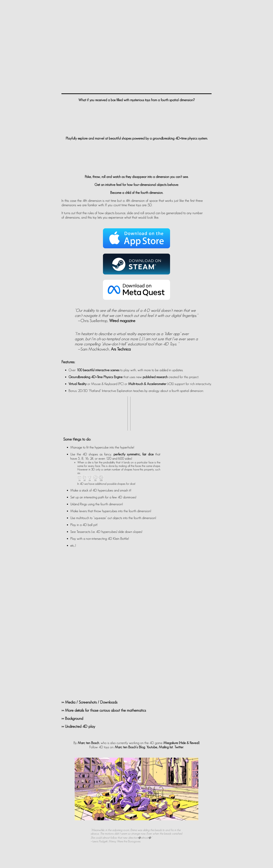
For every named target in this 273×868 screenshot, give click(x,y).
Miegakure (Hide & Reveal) (181, 743)
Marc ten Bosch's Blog (130, 747)
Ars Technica (121, 349)
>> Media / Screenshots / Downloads (89, 702)
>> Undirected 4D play (78, 726)
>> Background (72, 718)
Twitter (179, 747)
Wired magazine (122, 321)
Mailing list (166, 747)
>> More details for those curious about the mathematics (104, 710)
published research (155, 377)
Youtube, (152, 747)
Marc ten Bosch (88, 743)
